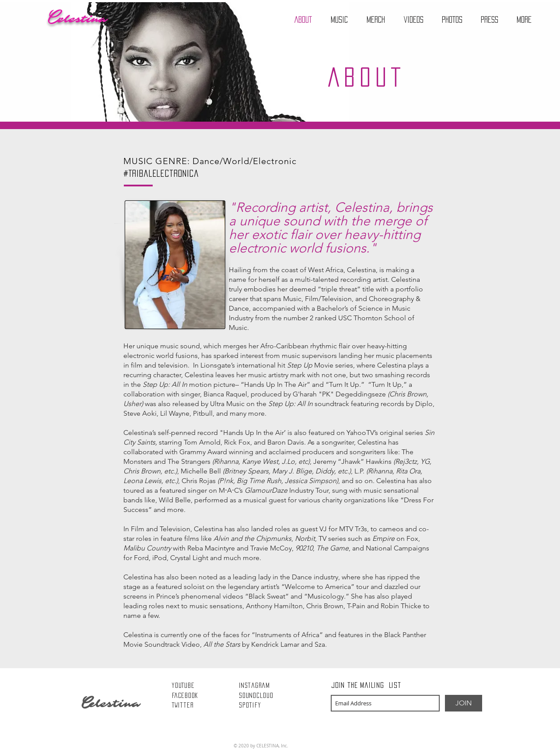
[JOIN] (464, 703)
